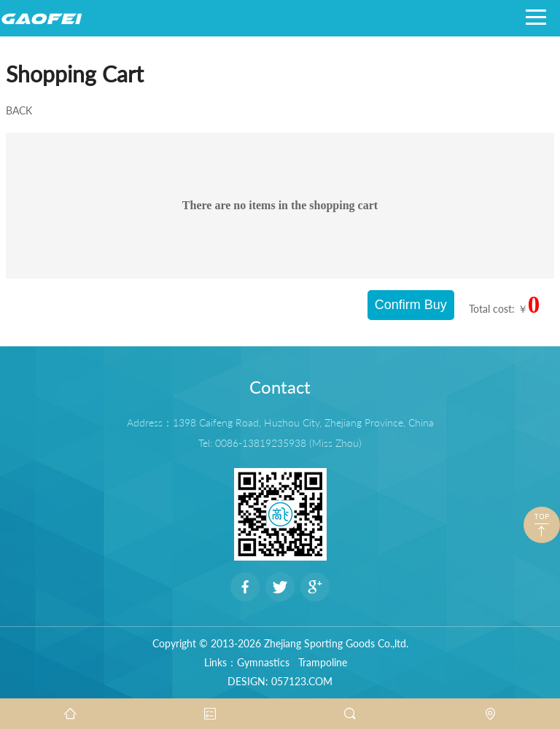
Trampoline (323, 662)
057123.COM (302, 681)
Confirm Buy (411, 305)
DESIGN (246, 681)
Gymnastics (263, 662)
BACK (19, 110)
